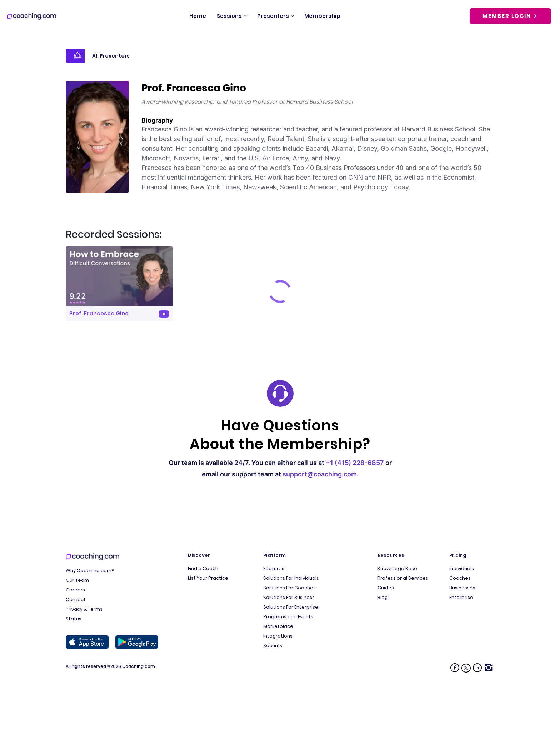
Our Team (77, 580)
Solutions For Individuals (291, 578)
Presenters (273, 16)
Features (274, 568)
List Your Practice (208, 578)
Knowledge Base (397, 568)
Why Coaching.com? (90, 571)
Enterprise (461, 597)
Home (198, 16)
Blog (383, 597)
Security (273, 646)
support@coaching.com (320, 474)
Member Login (510, 16)
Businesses (462, 588)
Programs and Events (288, 617)
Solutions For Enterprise (291, 607)
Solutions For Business (289, 597)
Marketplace (278, 626)
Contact (76, 600)
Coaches (460, 578)
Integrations (278, 636)
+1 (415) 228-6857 (355, 463)
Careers (75, 590)
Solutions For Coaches (289, 588)
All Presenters (98, 56)
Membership (322, 16)
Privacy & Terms (84, 609)
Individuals (462, 568)
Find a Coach (203, 568)
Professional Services (403, 578)
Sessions (229, 16)
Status (74, 619)
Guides (386, 588)
